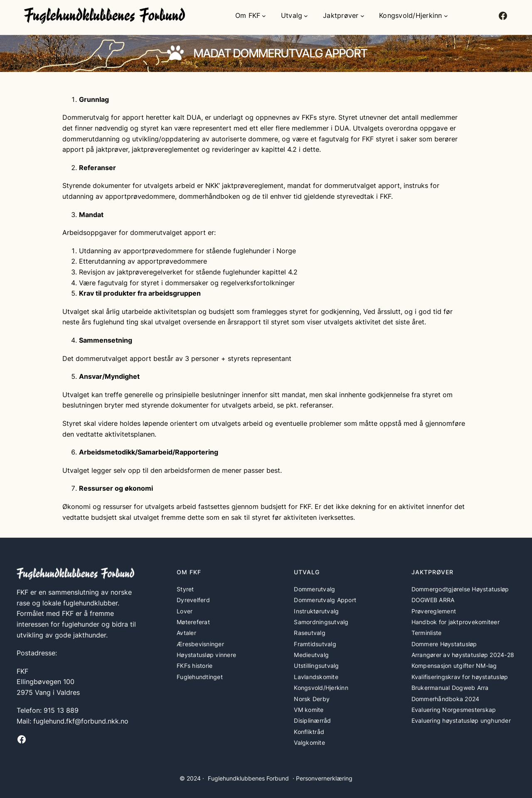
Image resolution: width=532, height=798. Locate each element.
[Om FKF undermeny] (264, 16)
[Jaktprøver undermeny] (362, 16)
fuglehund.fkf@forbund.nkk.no (81, 721)
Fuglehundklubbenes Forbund (248, 778)
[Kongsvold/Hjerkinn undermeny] (446, 16)
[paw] (175, 53)
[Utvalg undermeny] (306, 16)
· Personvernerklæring (323, 778)
